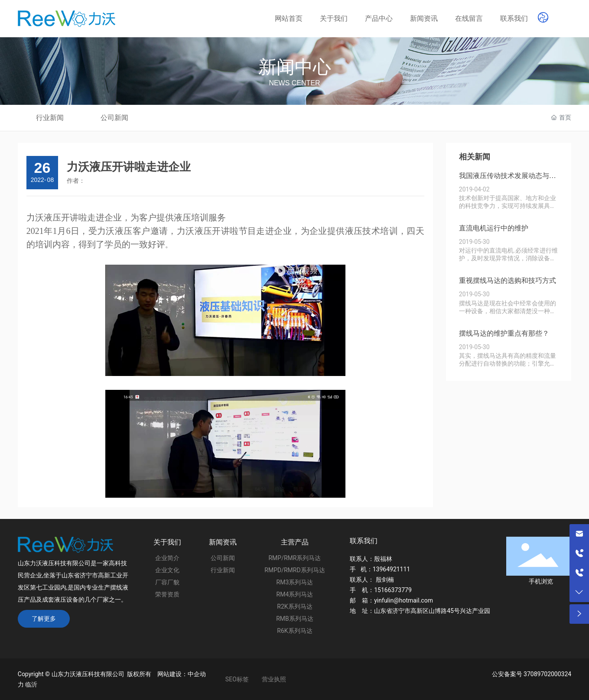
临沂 (31, 684)
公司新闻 (114, 118)
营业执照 (274, 679)
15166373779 (393, 590)
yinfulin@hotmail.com (404, 600)
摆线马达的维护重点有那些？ (504, 333)
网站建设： (172, 674)
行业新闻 (50, 118)
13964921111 (392, 569)
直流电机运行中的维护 (494, 228)
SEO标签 (237, 679)
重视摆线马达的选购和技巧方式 (508, 280)
